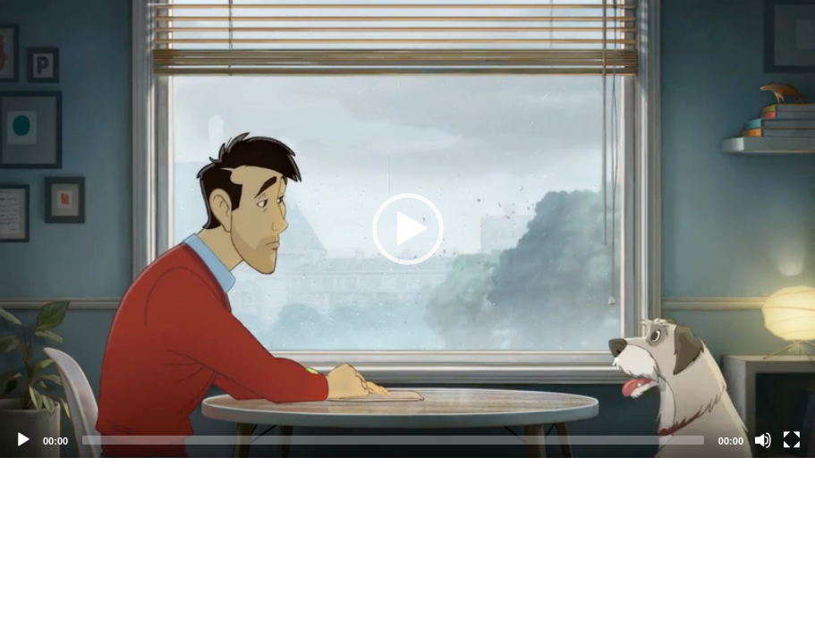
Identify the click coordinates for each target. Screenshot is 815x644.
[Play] (23, 440)
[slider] (393, 440)
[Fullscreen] (792, 440)
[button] (408, 229)
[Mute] (763, 440)
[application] (407, 229)
